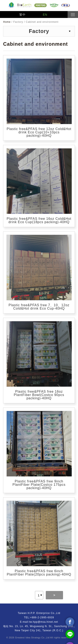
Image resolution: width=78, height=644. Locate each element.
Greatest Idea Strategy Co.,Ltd (32, 638)
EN (45, 15)
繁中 (22, 15)
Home (7, 22)
